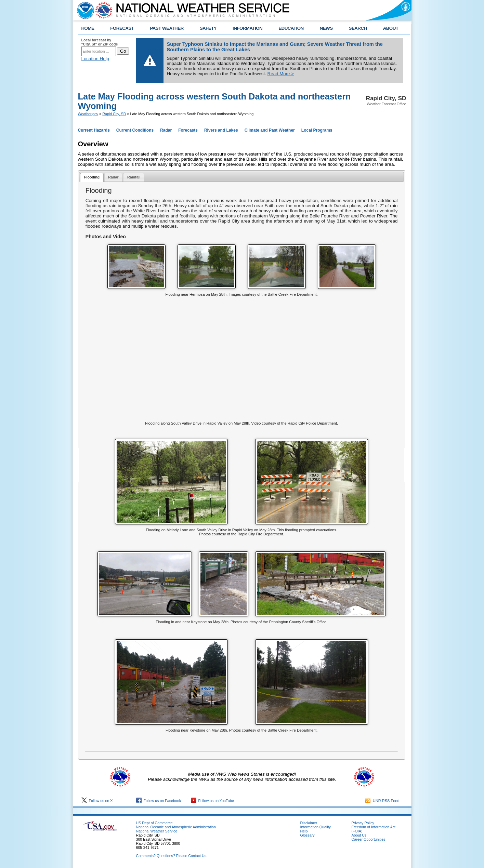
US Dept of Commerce (154, 823)
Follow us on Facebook (159, 801)
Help (304, 831)
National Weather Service (157, 831)
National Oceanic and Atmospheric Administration (176, 827)
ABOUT (391, 28)
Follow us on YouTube (212, 801)
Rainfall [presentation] (134, 177)
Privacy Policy (363, 823)
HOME (88, 28)
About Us (359, 835)
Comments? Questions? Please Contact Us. (172, 856)
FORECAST (122, 28)
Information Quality (316, 827)
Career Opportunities (369, 839)
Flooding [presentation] (92, 177)
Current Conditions (135, 130)
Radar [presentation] (113, 177)
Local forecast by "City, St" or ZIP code (100, 42)
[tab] (92, 178)
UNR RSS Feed (382, 801)
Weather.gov (88, 114)
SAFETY (208, 28)
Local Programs (317, 130)
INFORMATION (247, 28)
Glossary (308, 835)
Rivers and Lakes (221, 130)
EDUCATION (291, 28)
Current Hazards (94, 130)
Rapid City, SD (114, 114)
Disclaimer (309, 823)
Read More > (281, 74)
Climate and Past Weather (270, 130)
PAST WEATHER (167, 28)
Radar (166, 130)
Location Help (95, 59)
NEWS (326, 28)
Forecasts (188, 130)
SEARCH (358, 28)
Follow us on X (97, 801)
